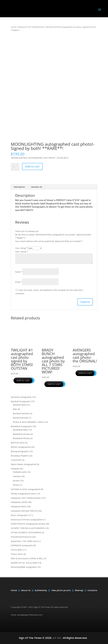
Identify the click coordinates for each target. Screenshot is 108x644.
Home (13, 27)
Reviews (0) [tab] (37, 187)
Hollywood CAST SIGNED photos (31, 27)
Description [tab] (19, 187)
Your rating (21, 248)
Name (19, 272)
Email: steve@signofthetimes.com (27, 615)
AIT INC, (57, 638)
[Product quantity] (15, 167)
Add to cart (32, 166)
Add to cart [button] (23, 380)
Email (19, 282)
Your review (22, 252)
